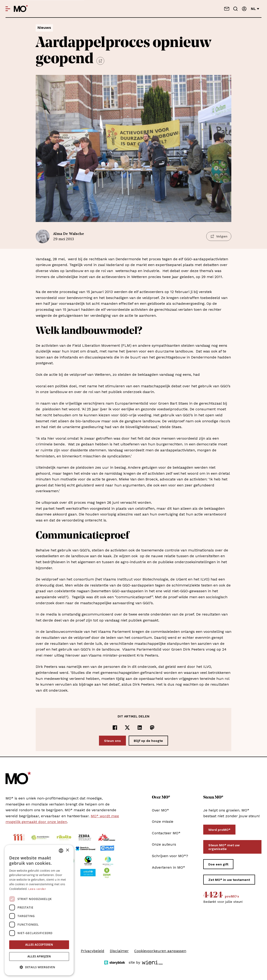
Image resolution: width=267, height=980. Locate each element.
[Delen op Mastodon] (152, 728)
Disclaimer (119, 951)
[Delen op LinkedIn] (140, 728)
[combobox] (61, 851)
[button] (39, 967)
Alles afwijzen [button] (39, 956)
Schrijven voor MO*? (170, 856)
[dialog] (39, 910)
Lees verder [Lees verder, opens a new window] (37, 889)
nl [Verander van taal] (255, 9)
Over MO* (160, 810)
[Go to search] (235, 9)
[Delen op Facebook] (115, 728)
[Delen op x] (127, 728)
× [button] (67, 850)
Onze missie (163, 822)
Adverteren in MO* (168, 867)
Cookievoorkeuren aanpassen (160, 951)
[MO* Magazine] (21, 9)
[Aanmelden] (244, 9)
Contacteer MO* (166, 833)
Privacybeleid (93, 951)
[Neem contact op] (227, 9)
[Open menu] (8, 9)
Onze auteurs (164, 844)
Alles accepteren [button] (39, 945)
